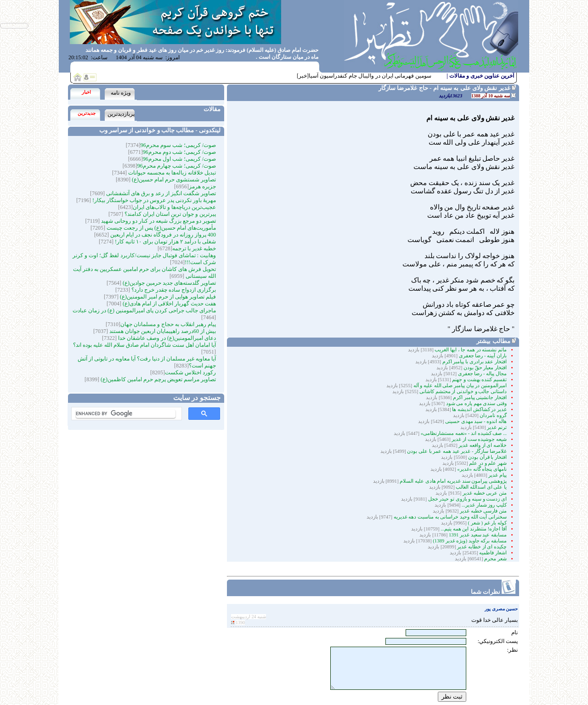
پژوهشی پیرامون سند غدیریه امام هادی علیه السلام (453, 481)
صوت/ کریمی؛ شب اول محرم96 (179, 159)
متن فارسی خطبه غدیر (483, 511)
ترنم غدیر (497, 427)
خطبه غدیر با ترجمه (194, 248)
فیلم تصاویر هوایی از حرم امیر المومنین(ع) (167, 297)
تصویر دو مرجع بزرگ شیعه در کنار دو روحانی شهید (158, 221)
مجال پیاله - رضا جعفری (482, 374)
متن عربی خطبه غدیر (485, 493)
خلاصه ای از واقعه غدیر (483, 445)
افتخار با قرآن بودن (487, 457)
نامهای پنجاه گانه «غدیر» (482, 469)
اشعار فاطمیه (493, 553)
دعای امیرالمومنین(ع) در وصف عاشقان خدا (166, 338)
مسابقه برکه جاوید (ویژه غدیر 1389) (470, 541)
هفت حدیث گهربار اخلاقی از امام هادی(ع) (169, 304)
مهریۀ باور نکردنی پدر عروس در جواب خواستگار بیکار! (153, 200)
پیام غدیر (498, 475)
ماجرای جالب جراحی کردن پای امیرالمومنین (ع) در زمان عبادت (144, 310)
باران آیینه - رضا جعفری (483, 356)
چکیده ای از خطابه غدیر (482, 547)
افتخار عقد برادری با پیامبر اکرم (475, 362)
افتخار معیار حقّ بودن (485, 368)
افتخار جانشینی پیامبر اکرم (480, 398)
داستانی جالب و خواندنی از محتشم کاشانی (463, 392)
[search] (126, 414)
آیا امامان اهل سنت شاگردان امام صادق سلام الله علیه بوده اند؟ (144, 345)
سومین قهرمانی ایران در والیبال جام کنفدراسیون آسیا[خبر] (364, 76)
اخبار (86, 92)
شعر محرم (495, 559)
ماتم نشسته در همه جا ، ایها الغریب (471, 350)
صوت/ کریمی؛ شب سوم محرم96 (178, 145)
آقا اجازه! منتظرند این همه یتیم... (473, 529)
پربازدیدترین (121, 114)
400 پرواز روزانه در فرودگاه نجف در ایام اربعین (162, 235)
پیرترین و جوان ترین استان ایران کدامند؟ (170, 214)
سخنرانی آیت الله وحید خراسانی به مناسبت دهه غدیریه (450, 517)
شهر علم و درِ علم (488, 463)
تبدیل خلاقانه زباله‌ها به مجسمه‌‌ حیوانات (171, 173)
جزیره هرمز (202, 186)
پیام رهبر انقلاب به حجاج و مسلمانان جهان (168, 324)
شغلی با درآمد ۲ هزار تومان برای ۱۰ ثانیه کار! (165, 242)
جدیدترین (87, 113)
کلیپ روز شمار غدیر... (484, 505)
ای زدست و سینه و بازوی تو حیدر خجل (467, 499)
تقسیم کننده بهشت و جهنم (479, 380)
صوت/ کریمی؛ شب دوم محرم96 (179, 152)
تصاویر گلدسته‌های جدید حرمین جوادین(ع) (169, 283)
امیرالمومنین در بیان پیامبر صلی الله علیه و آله (460, 386)
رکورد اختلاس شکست (190, 372)
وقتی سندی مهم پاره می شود (476, 403)
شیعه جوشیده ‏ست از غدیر (479, 439)
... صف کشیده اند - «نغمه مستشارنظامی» (464, 433)
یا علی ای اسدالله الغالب (481, 487)
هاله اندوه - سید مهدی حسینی (476, 421)
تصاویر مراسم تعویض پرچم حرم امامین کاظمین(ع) (158, 379)
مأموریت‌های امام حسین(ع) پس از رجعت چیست (161, 228)
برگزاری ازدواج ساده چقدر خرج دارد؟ (173, 290)
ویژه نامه (121, 93)
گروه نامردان (493, 415)
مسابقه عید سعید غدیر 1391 (478, 535)
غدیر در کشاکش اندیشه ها (479, 409)
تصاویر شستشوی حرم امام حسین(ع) (173, 180)
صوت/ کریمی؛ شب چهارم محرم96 (177, 166)
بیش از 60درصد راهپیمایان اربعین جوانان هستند (162, 331)
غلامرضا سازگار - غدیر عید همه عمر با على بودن (457, 451)
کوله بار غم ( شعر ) (487, 523)
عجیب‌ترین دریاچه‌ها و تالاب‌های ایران (174, 207)
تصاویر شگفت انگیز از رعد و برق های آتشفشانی (160, 193)
